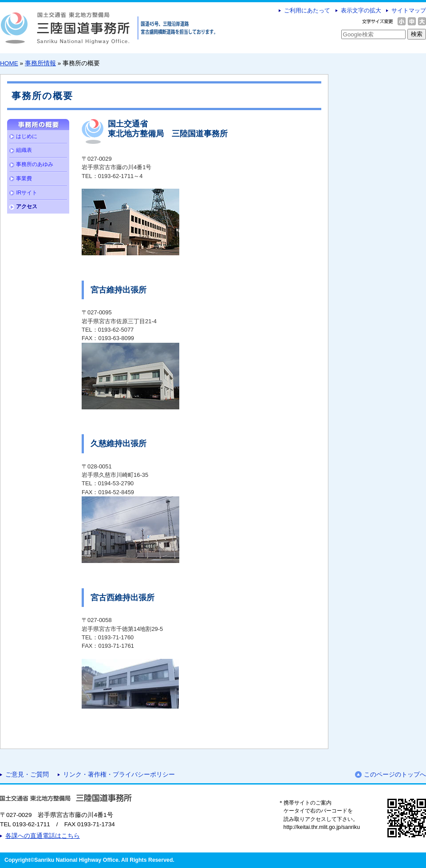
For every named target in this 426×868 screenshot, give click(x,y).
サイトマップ (409, 10)
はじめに (27, 136)
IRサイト (27, 193)
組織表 (24, 150)
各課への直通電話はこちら (43, 836)
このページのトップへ (395, 775)
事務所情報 (40, 63)
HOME (9, 63)
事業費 (24, 178)
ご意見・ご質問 (27, 775)
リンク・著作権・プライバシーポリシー (119, 775)
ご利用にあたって (307, 10)
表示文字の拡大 (361, 10)
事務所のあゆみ (35, 164)
